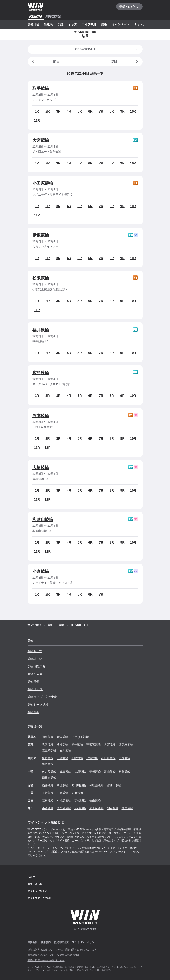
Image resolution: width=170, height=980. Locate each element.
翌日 (125, 62)
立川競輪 (65, 750)
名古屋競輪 (49, 772)
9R (122, 111)
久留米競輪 (64, 808)
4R (69, 111)
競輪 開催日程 (37, 666)
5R (80, 111)
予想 (60, 24)
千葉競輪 (62, 758)
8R (112, 111)
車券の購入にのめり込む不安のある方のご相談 (53, 955)
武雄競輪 (80, 808)
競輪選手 (33, 712)
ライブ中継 (89, 24)
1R (37, 111)
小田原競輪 (43, 183)
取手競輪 (41, 88)
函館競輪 (48, 737)
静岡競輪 (48, 764)
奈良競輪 (62, 785)
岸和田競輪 (114, 785)
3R (58, 111)
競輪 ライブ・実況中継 (42, 697)
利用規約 (46, 942)
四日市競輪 (49, 778)
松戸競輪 (48, 758)
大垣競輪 (41, 468)
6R (90, 111)
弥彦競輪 (48, 744)
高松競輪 (48, 801)
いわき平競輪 (80, 737)
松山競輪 (95, 801)
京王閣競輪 (49, 750)
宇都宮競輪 (94, 744)
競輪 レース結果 (38, 705)
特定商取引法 (61, 942)
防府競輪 (77, 793)
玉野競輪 (48, 793)
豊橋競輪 (95, 772)
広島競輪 (41, 373)
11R (37, 120)
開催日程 (33, 24)
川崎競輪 (77, 758)
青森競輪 (62, 737)
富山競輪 (110, 772)
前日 (45, 62)
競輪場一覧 (35, 659)
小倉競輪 (41, 571)
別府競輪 (113, 808)
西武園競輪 (126, 744)
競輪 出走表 (35, 674)
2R (47, 111)
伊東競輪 (41, 235)
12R (48, 448)
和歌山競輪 (43, 519)
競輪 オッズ (35, 689)
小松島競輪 (64, 801)
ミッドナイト (143, 24)
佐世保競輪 (96, 808)
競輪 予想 (34, 682)
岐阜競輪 (65, 772)
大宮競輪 (41, 140)
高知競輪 (80, 801)
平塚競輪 (92, 758)
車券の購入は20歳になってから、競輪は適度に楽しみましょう (62, 950)
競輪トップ (35, 651)
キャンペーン (120, 24)
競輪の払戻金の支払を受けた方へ (46, 960)
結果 (104, 24)
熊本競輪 (41, 416)
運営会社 (32, 942)
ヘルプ (31, 877)
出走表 (48, 24)
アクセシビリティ (37, 891)
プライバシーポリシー (84, 942)
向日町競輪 (79, 785)
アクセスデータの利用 (40, 898)
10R (133, 111)
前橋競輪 (62, 744)
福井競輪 (41, 330)
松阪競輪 (41, 278)
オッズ (73, 24)
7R (101, 111)
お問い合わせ (35, 884)
